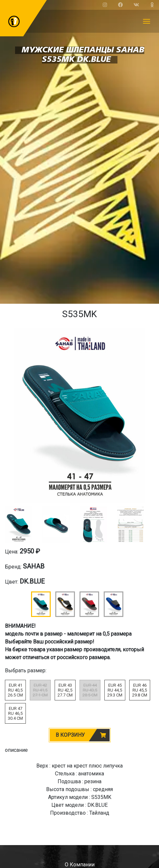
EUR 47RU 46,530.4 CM (15, 713)
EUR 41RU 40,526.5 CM (15, 690)
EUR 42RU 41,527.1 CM (40, 690)
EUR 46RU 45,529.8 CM (140, 690)
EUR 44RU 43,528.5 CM (90, 690)
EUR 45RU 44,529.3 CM (115, 690)
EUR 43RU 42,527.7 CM (65, 690)
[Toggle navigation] (147, 21)
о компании (80, 865)
